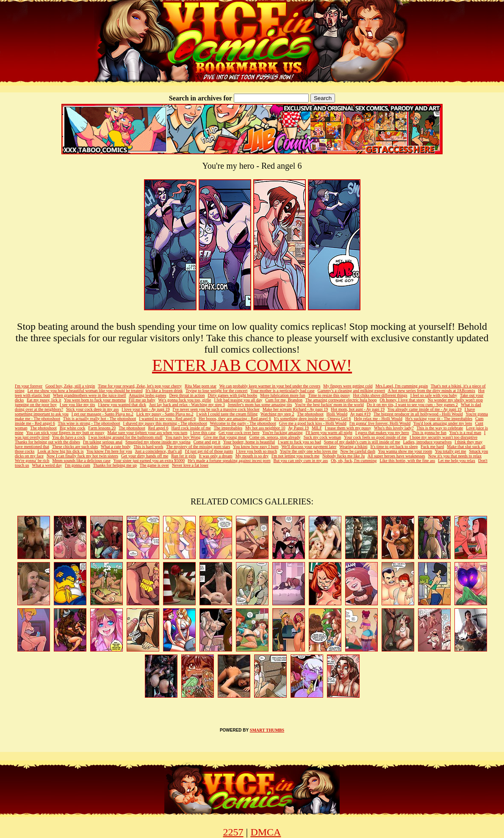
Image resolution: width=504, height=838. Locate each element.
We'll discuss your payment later (309, 447)
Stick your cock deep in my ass (92, 409)
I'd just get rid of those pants (209, 451)
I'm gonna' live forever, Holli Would (380, 423)
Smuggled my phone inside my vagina (158, 442)
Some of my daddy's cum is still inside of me (362, 442)
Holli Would (337, 414)
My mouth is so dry (252, 456)
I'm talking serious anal (103, 442)
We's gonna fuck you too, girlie (185, 400)
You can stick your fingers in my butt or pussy (65, 433)
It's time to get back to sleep (394, 447)
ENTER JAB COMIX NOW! (252, 365)
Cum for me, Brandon (284, 400)
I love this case (203, 433)
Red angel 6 (158, 428)
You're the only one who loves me (309, 451)
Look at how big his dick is (60, 451)
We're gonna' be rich (32, 461)
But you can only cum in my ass (301, 461)
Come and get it (207, 442)
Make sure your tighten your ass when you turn (147, 433)
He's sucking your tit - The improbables (439, 419)
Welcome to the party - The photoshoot (243, 423)
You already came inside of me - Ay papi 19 (425, 409)
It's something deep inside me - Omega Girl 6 (313, 419)
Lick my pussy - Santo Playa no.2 (165, 414)
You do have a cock (69, 437)
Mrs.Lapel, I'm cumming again (402, 386)
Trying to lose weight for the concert (216, 391)
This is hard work (148, 447)
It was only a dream (216, 456)
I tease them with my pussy (348, 428)
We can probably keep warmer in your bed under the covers (270, 386)
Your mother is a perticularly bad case (282, 391)
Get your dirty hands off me (145, 456)
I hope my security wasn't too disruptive (443, 437)
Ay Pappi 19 (298, 428)
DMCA (266, 832)
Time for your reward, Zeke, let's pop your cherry (140, 386)
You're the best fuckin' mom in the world (329, 405)
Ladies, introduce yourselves (428, 442)
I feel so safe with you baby (434, 395)
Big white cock (73, 428)
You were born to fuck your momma (95, 400)
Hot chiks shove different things (380, 395)
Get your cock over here (239, 433)
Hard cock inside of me (191, 428)
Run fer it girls (184, 456)
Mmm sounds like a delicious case (81, 461)
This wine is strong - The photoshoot (89, 423)
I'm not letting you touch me (295, 456)
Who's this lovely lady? (394, 428)
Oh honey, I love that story (403, 400)
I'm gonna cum (78, 465)
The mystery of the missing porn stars (198, 447)
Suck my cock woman (323, 437)
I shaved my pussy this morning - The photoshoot (165, 423)
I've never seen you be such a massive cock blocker (216, 409)
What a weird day (47, 465)
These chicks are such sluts (75, 447)
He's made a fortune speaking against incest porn (229, 461)
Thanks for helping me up (115, 465)
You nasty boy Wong (183, 437)
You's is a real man (465, 433)
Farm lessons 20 (102, 428)
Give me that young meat (225, 437)
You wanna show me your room (405, 451)
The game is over (154, 465)
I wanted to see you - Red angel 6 (167, 419)
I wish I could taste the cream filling (227, 414)
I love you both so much (256, 451)
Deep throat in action (187, 395)
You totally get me (451, 451)
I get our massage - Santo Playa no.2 (102, 414)
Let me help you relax (457, 461)
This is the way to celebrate (440, 428)
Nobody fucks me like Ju (343, 456)
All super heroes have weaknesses (396, 456)
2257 (233, 832)
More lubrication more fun (282, 395)
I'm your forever (29, 386)
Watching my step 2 (277, 414)
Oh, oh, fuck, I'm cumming (354, 461)
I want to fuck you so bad (299, 442)
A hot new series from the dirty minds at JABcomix (432, 391)
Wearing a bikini (353, 447)
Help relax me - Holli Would (378, 419)
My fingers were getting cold (348, 386)
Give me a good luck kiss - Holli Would (313, 423)
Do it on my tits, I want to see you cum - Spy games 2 (412, 405)
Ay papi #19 (361, 414)
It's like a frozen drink (164, 391)
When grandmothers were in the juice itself (90, 395)
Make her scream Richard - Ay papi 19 (295, 409)
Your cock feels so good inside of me (375, 437)
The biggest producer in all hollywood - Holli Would (418, 414)
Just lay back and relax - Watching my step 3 (187, 405)
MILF (317, 428)
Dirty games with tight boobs (233, 395)
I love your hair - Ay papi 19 (145, 409)
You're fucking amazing (282, 433)
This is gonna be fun (429, 433)
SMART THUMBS (267, 730)
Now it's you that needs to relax (455, 456)
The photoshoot (310, 414)
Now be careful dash (357, 451)
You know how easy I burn (256, 447)
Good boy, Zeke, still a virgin (70, 386)
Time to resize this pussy (329, 395)
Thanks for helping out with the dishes (47, 442)
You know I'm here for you (109, 451)
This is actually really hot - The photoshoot (100, 419)
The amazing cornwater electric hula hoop (341, 400)
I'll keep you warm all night (329, 433)
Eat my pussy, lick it (44, 400)
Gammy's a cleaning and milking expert (351, 391)
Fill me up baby (142, 400)
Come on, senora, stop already (275, 437)
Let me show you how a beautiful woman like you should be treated (85, 391)
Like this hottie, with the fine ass (407, 461)
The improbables (228, 428)
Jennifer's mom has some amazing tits (260, 405)
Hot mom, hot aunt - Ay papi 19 (358, 409)
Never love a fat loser (190, 465)
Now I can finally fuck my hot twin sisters (82, 456)
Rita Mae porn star (201, 386)
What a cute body (116, 447)
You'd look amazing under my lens (443, 423)
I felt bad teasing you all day (238, 400)
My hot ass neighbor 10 (265, 428)
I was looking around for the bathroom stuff (125, 437)
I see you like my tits (78, 405)
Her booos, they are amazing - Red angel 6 (235, 419)
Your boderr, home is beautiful (249, 442)
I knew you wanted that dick (122, 405)
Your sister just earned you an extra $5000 (149, 461)
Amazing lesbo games (147, 395)
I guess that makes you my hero (382, 433)
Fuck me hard (432, 447)
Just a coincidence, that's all (159, 451)
